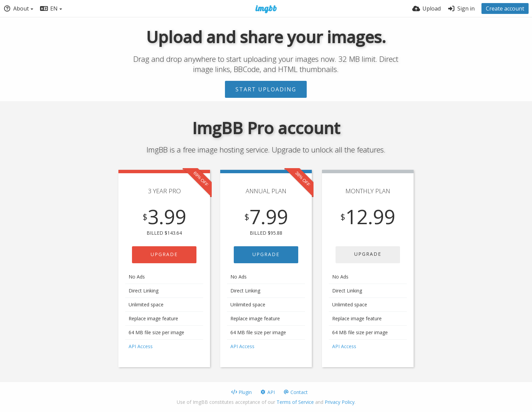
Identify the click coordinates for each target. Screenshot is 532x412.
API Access (141, 346)
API (267, 392)
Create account (505, 8)
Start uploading (266, 89)
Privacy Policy (340, 402)
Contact (295, 392)
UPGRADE (164, 254)
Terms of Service (295, 402)
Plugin (241, 392)
